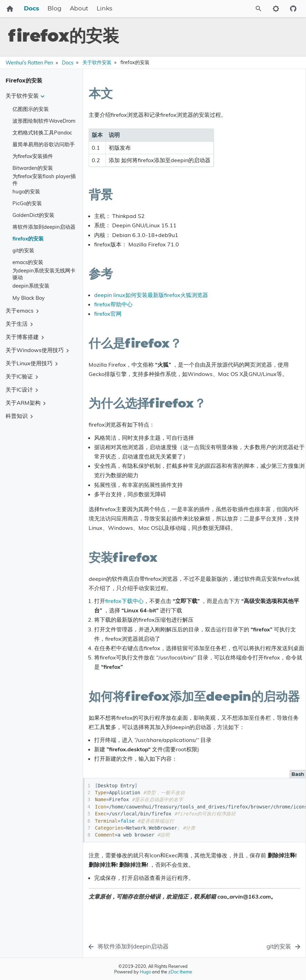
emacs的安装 (28, 262)
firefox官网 (108, 314)
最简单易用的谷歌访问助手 (44, 144)
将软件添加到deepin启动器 (44, 227)
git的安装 (23, 250)
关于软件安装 (97, 62)
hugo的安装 (26, 191)
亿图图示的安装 (31, 109)
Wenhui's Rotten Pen (29, 63)
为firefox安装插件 (33, 156)
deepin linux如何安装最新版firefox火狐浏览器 (151, 295)
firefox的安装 (28, 239)
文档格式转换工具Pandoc (42, 133)
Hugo (145, 972)
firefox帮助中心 (113, 304)
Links (104, 9)
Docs (31, 9)
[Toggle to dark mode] (276, 9)
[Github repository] (293, 9)
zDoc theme (180, 972)
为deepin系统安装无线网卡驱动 (44, 274)
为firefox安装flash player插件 (44, 180)
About (79, 9)
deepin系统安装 (31, 286)
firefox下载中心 (124, 601)
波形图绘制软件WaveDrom (44, 121)
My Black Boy (29, 298)
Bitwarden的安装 (33, 168)
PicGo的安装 (27, 203)
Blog (55, 9)
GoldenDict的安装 (33, 215)
